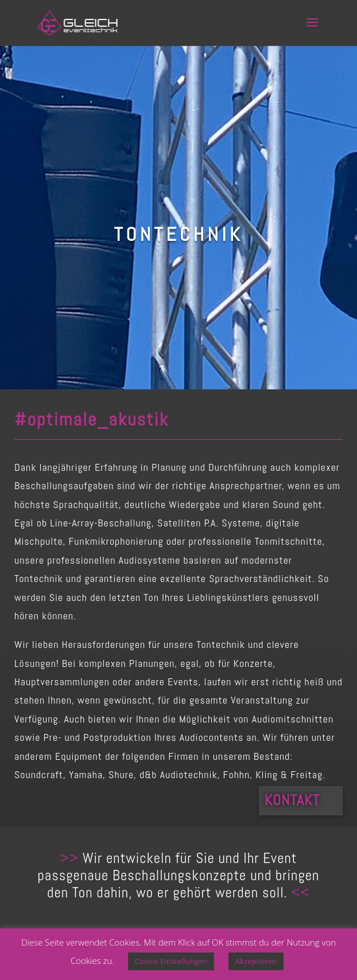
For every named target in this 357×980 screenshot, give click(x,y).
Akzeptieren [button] (256, 961)
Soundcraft (39, 774)
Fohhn (237, 774)
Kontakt (292, 800)
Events (183, 682)
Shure (121, 774)
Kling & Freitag (289, 774)
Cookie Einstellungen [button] (171, 961)
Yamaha (86, 774)
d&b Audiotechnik (178, 774)
